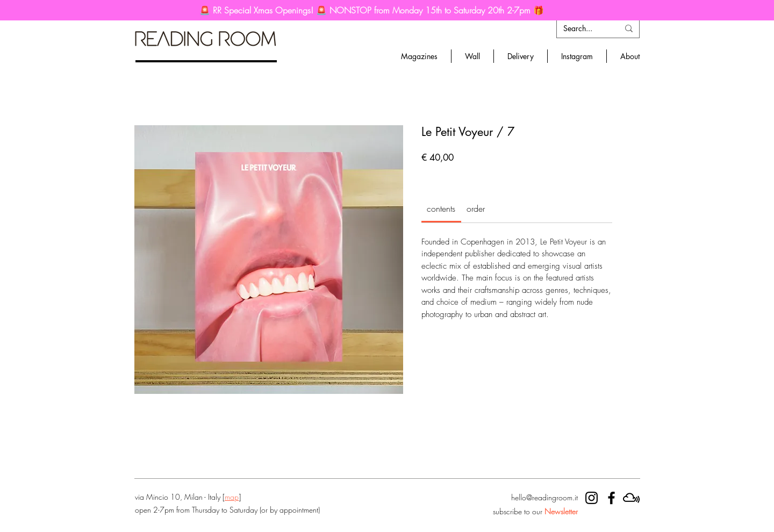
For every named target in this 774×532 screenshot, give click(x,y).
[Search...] (583, 28)
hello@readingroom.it (544, 497)
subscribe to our (535, 511)
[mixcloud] (631, 498)
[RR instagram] (592, 498)
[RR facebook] (611, 498)
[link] (441, 209)
